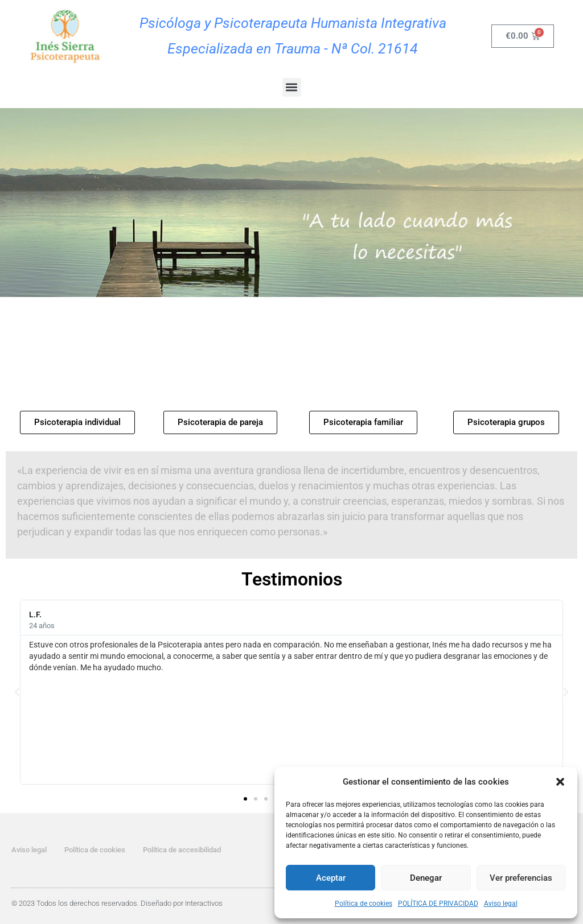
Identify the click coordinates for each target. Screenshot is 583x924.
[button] (560, 782)
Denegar (426, 878)
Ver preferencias (521, 878)
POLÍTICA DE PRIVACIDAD (438, 904)
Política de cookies (364, 904)
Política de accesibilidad (182, 850)
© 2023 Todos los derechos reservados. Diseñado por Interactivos (117, 903)
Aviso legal (501, 904)
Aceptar (331, 878)
